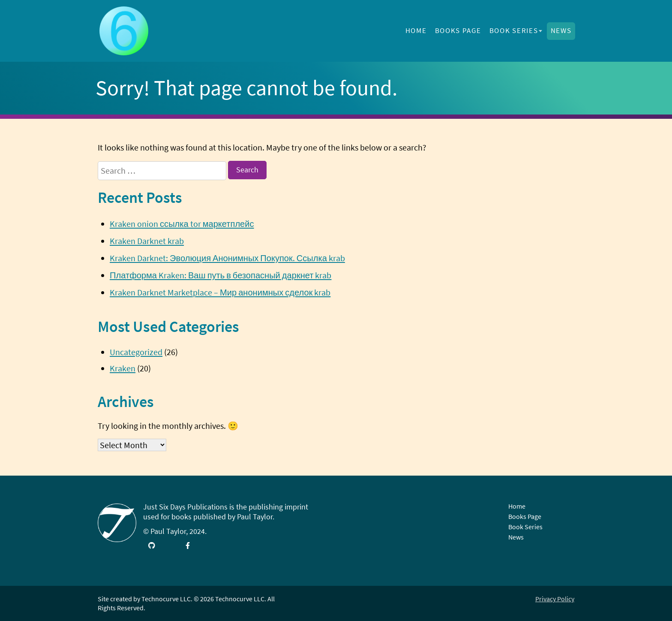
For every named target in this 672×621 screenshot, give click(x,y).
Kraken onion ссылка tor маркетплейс (182, 224)
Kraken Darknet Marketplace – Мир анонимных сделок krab (220, 292)
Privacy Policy (555, 599)
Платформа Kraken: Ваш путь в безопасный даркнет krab (220, 275)
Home (416, 30)
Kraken (123, 368)
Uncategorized (136, 352)
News (561, 30)
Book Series (514, 30)
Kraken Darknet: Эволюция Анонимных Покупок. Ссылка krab (227, 258)
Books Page (458, 30)
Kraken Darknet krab (147, 241)
